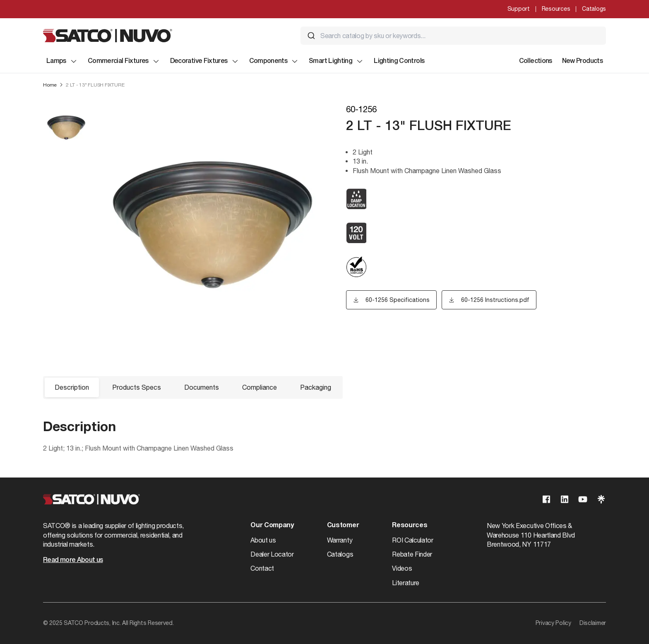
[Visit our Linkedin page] (565, 499)
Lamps (62, 61)
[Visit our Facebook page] (546, 499)
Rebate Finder (412, 554)
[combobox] (453, 36)
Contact (262, 568)
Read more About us (73, 560)
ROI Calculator (413, 540)
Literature (406, 583)
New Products (582, 61)
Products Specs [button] (137, 387)
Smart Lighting (336, 61)
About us (263, 540)
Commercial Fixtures (124, 61)
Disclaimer (593, 623)
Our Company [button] (272, 526)
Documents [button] (202, 387)
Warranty (340, 540)
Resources (556, 9)
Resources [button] (410, 526)
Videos (402, 568)
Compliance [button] (260, 387)
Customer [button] (343, 526)
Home (50, 85)
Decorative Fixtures (205, 61)
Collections (536, 61)
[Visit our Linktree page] (601, 499)
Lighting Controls (399, 61)
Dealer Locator (272, 554)
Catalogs (594, 9)
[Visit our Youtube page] (583, 499)
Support (519, 9)
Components (274, 61)
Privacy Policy (553, 623)
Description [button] (72, 387)
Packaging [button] (316, 387)
